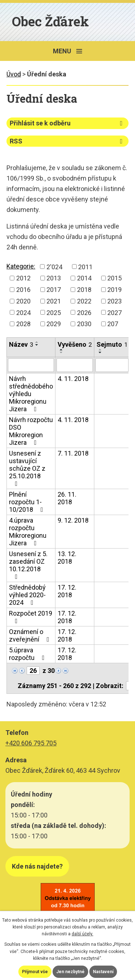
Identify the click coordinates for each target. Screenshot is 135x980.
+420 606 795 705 (31, 743)
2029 (54, 324)
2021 (54, 301)
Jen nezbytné (70, 972)
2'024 (54, 267)
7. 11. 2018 (73, 453)
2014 (84, 278)
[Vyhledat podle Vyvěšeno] (75, 365)
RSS (67, 141)
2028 (23, 324)
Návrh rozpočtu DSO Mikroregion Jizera (31, 431)
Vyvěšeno (75, 344)
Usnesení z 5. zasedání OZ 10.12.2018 (28, 565)
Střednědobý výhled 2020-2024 (27, 595)
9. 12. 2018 (73, 520)
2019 (114, 290)
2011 (85, 267)
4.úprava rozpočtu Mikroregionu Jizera (28, 532)
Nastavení (103, 972)
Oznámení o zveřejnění (31, 635)
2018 (84, 290)
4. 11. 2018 (73, 379)
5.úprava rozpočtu (28, 654)
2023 (114, 301)
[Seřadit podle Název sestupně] (37, 345)
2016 (23, 290)
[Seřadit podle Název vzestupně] (37, 342)
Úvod (14, 74)
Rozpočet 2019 (31, 617)
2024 (23, 312)
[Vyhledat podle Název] (31, 365)
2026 (84, 312)
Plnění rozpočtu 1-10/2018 (28, 502)
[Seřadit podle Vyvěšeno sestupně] (62, 352)
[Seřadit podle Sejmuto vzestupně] (100, 350)
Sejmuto (112, 344)
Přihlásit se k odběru (67, 123)
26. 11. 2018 (67, 498)
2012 (23, 278)
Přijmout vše (35, 972)
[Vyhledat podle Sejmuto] (112, 365)
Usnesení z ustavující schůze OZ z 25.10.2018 (27, 468)
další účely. (82, 934)
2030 (84, 324)
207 (113, 324)
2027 (114, 312)
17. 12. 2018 (67, 591)
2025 (54, 312)
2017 (54, 290)
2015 (114, 278)
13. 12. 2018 (67, 558)
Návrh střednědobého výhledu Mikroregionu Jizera (31, 394)
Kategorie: (21, 266)
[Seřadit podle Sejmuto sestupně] (100, 352)
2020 (23, 301)
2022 (84, 301)
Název (21, 344)
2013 (54, 278)
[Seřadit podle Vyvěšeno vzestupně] (62, 350)
